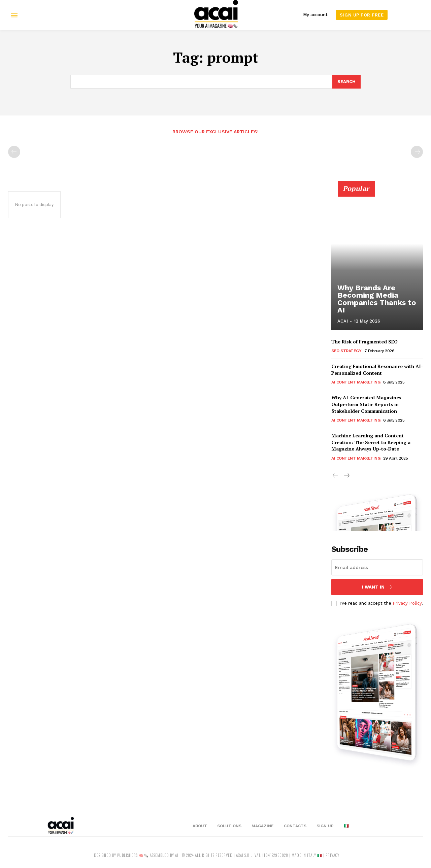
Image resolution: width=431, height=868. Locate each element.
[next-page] (346, 476)
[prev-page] (14, 152)
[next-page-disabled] (417, 152)
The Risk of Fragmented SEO (364, 342)
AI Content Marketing (356, 382)
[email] (377, 567)
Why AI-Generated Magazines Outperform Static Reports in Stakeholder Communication (366, 404)
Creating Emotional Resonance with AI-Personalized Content (377, 370)
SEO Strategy (346, 351)
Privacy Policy (407, 603)
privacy (333, 856)
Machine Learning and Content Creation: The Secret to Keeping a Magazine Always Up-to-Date (371, 442)
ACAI (343, 321)
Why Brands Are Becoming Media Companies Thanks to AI (374, 301)
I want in (377, 587)
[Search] (346, 82)
